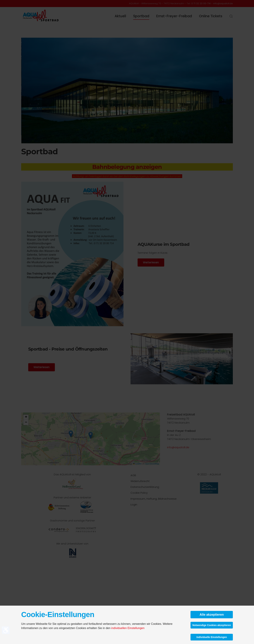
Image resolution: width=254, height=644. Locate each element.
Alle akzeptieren (212, 615)
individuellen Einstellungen (128, 628)
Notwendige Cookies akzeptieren (212, 625)
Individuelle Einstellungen (212, 637)
